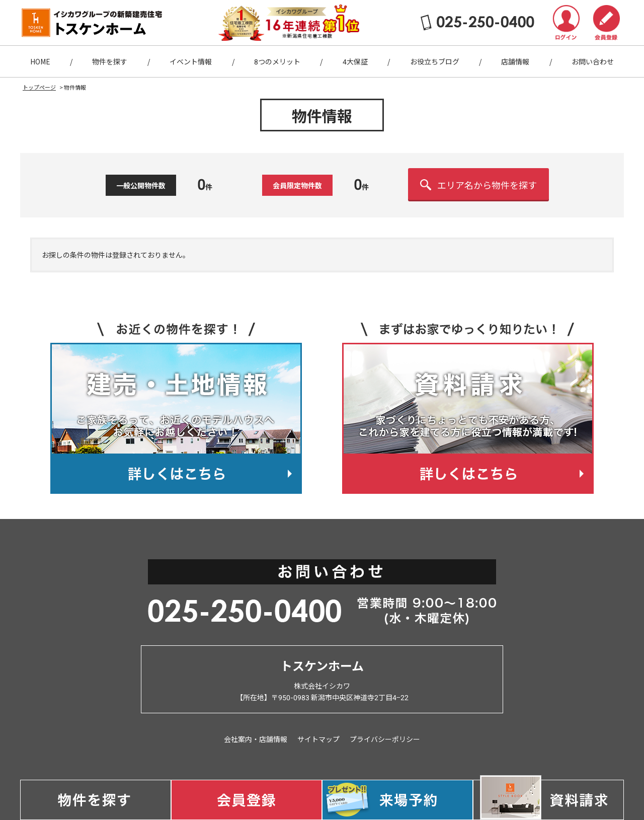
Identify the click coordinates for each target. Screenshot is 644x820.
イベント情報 (191, 61)
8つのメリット (277, 61)
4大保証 (355, 61)
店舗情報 (515, 61)
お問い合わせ (593, 61)
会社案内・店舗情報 (256, 739)
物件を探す (110, 61)
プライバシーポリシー (385, 739)
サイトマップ (318, 739)
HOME (40, 61)
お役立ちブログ (435, 61)
